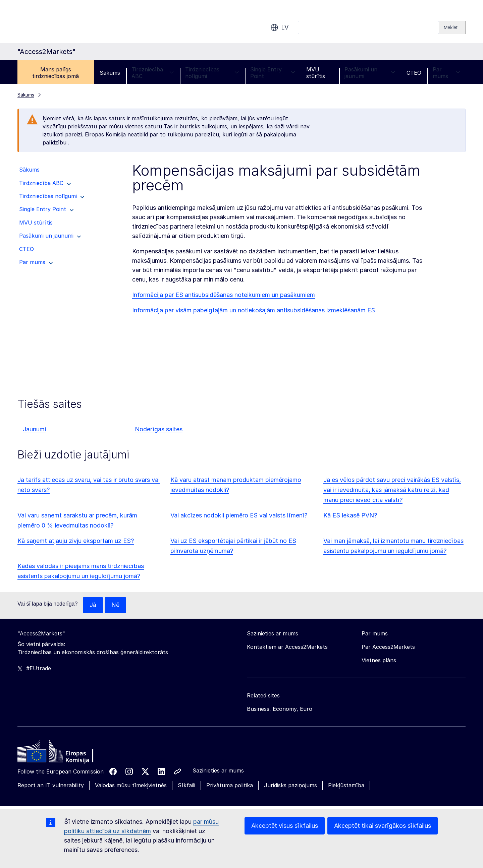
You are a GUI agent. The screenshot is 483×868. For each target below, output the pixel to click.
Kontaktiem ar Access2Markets (287, 647)
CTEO (414, 73)
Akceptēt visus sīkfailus (285, 826)
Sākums (110, 73)
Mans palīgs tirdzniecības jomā (56, 73)
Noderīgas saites (159, 429)
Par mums (446, 73)
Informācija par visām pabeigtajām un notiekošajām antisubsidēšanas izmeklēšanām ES (254, 310)
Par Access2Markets (388, 647)
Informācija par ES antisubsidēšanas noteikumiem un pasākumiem (224, 295)
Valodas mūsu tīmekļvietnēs (131, 786)
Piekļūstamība (346, 786)
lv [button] (279, 27)
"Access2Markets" (41, 634)
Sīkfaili (186, 786)
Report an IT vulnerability (51, 786)
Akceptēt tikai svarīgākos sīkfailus (383, 826)
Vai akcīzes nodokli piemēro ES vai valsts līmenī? (239, 515)
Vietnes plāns (379, 661)
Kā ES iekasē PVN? (350, 515)
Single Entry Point (273, 73)
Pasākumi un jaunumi (370, 73)
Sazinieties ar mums (218, 771)
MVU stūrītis (316, 73)
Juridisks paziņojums (290, 786)
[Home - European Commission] (66, 753)
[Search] (452, 27)
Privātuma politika (230, 786)
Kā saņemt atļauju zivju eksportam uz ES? (76, 541)
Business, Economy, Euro (280, 709)
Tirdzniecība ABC (153, 73)
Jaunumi (34, 429)
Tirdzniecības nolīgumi (212, 73)
